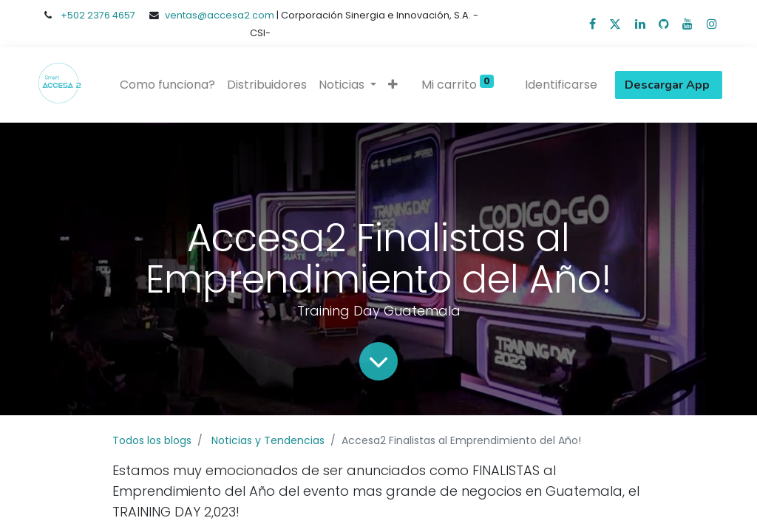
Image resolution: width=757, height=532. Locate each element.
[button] (393, 85)
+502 (74, 15)
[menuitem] (167, 85)
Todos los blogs (152, 440)
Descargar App (669, 85)
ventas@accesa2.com (220, 15)
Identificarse (561, 85)
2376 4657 (111, 15)
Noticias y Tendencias (268, 440)
